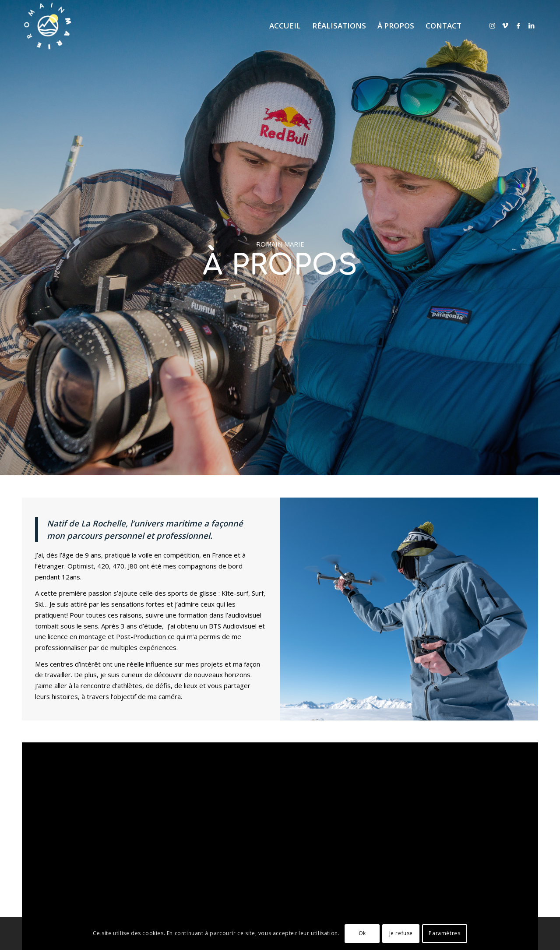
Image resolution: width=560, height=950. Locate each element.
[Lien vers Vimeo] (505, 25)
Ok (362, 933)
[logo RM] (48, 26)
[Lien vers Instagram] (492, 25)
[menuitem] (285, 26)
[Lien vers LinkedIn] (532, 25)
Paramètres (444, 933)
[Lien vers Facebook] (518, 25)
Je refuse (401, 933)
